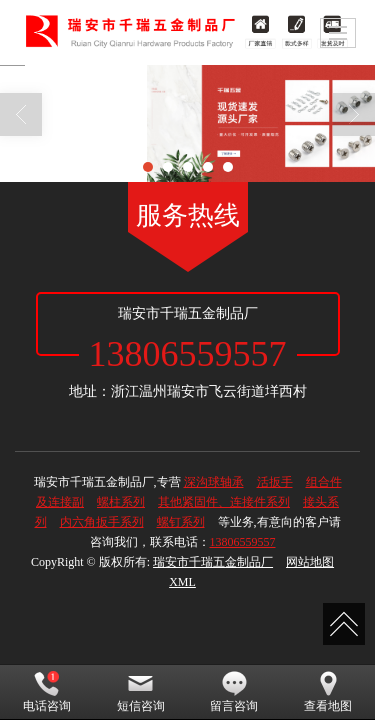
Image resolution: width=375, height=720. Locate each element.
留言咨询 (234, 692)
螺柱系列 (121, 502)
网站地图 (310, 562)
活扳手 (275, 482)
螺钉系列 (181, 522)
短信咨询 (141, 692)
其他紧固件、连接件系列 (224, 502)
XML (182, 582)
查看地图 (328, 692)
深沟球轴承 (214, 482)
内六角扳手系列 (102, 522)
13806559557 (243, 542)
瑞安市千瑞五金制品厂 (213, 562)
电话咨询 (47, 692)
